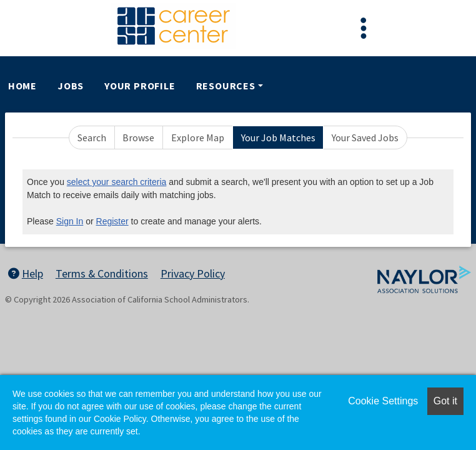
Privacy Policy (193, 273)
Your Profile (140, 86)
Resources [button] (226, 86)
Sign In (70, 221)
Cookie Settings (383, 401)
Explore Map (198, 137)
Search (92, 137)
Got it (445, 401)
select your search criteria (117, 182)
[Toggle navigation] (364, 28)
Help (26, 273)
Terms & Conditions (102, 273)
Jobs (71, 86)
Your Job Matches (278, 137)
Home (22, 86)
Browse (138, 137)
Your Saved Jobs (365, 137)
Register (112, 221)
